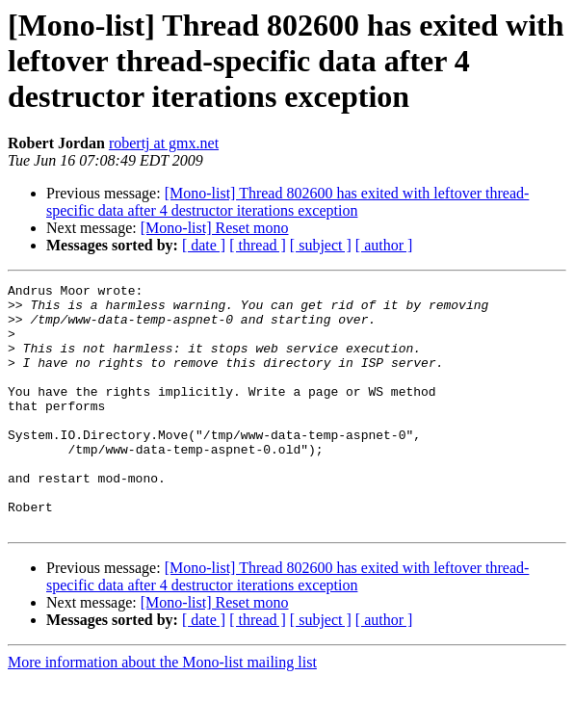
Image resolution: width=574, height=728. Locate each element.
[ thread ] (258, 245)
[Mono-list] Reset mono (215, 228)
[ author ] (384, 245)
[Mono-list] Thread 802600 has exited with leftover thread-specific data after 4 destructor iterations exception (287, 202)
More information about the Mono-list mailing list (162, 711)
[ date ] (204, 245)
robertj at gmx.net (164, 143)
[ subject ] (321, 245)
